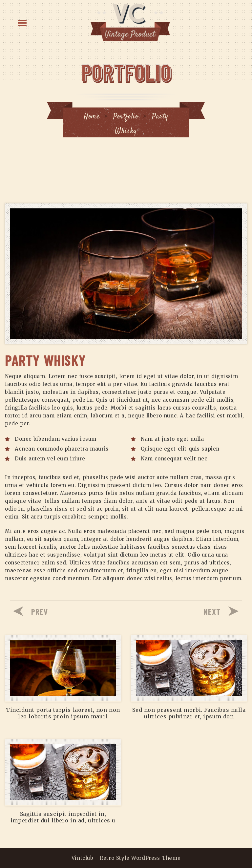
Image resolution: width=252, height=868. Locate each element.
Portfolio (126, 116)
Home (92, 116)
